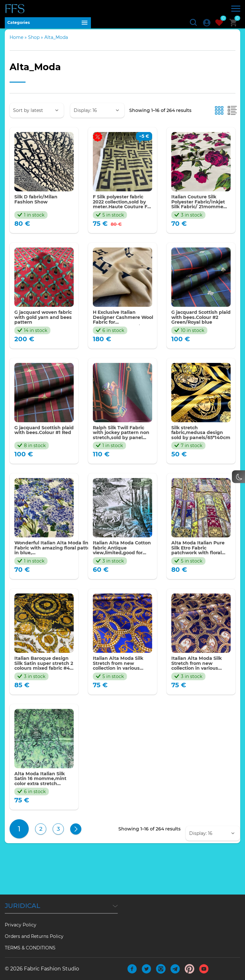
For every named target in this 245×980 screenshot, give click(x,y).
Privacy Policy (21, 925)
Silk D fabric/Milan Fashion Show (39, 206)
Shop (34, 43)
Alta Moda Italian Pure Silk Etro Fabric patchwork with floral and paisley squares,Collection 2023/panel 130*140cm (200, 560)
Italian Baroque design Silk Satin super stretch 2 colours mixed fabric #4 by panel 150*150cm (42, 678)
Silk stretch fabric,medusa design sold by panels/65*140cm (200, 443)
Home (16, 43)
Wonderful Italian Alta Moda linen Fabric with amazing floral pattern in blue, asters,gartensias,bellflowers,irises (61, 560)
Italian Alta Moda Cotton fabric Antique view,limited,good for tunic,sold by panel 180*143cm (122, 560)
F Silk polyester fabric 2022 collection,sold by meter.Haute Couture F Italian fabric (122, 209)
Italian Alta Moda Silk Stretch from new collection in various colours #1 (200, 678)
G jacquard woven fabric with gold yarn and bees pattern (42, 326)
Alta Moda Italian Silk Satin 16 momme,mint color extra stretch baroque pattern (44, 795)
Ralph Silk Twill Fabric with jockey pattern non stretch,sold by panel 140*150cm (122, 443)
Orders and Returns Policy (34, 936)
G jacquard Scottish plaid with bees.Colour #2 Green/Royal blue (197, 326)
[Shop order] (37, 116)
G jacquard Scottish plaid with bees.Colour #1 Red (41, 443)
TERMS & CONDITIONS (30, 948)
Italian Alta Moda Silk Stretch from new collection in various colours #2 (122, 678)
